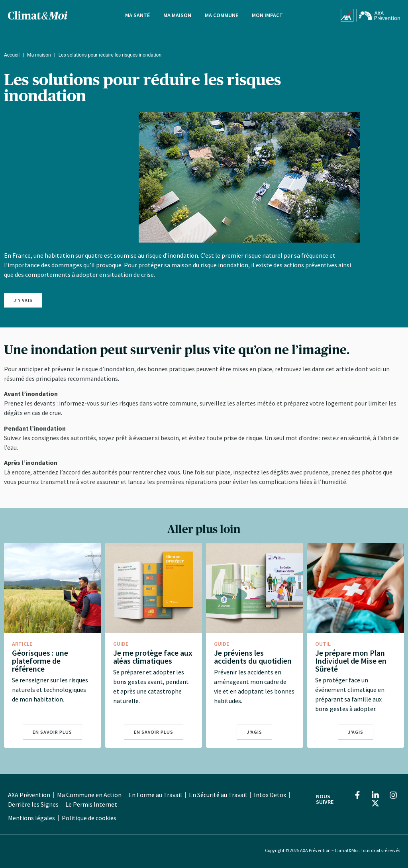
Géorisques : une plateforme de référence (40, 661)
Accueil (12, 55)
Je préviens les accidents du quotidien (253, 657)
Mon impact (267, 15)
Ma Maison (177, 15)
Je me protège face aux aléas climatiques (153, 657)
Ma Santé (137, 15)
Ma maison (39, 55)
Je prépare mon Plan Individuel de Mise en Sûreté (351, 661)
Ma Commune (222, 15)
